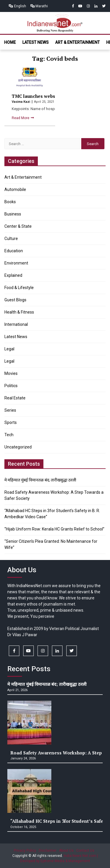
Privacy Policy (25, 850)
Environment (16, 263)
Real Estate (15, 398)
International (16, 324)
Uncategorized (18, 447)
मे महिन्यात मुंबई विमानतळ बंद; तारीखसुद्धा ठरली (40, 480)
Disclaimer (48, 850)
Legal (9, 349)
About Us (66, 850)
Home (10, 42)
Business (13, 214)
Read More (21, 118)
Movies (11, 373)
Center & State (18, 226)
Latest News (35, 42)
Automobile (15, 189)
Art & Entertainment (77, 42)
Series (10, 410)
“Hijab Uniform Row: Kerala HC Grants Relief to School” (54, 529)
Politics (11, 386)
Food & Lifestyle (19, 288)
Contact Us (85, 850)
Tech (9, 435)
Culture (11, 239)
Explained (13, 275)
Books (10, 202)
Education (14, 251)
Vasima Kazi (21, 102)
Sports (11, 422)
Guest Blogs (15, 300)
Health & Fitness (19, 312)
